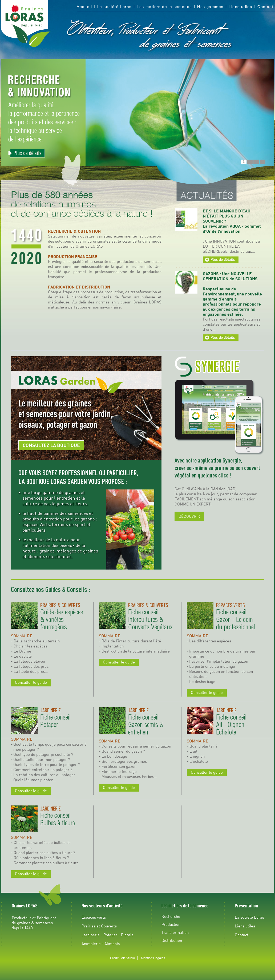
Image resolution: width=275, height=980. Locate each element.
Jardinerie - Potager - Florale (108, 935)
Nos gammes (210, 7)
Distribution (172, 940)
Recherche (171, 916)
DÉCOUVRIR (189, 516)
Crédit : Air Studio (122, 958)
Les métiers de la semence (164, 7)
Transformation (175, 932)
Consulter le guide (31, 682)
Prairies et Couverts (99, 926)
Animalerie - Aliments (101, 943)
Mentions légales (153, 958)
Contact (265, 7)
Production (171, 924)
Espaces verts (94, 917)
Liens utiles (240, 7)
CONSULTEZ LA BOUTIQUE (51, 445)
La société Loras (114, 7)
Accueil (84, 7)
